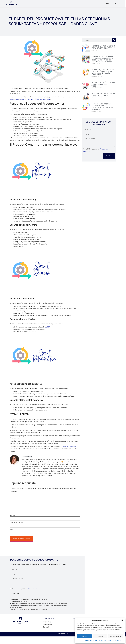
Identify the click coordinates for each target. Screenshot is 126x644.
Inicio (107, 4)
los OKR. (48, 327)
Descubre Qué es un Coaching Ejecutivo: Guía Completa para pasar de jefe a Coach (104, 47)
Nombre (13, 515)
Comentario (14, 492)
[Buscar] (114, 40)
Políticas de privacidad (34, 589)
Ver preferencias (116, 636)
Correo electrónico (16, 523)
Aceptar (84, 636)
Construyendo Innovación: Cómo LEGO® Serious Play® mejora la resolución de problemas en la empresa (102, 59)
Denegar (100, 636)
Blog (116, 4)
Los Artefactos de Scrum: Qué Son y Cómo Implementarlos (30, 99)
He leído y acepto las (27, 589)
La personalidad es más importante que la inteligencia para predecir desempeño (102, 107)
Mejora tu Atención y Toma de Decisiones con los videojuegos (103, 84)
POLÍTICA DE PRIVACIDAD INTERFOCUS (90, 641)
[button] (122, 620)
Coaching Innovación (69, 446)
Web (11, 530)
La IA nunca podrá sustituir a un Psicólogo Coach (103, 94)
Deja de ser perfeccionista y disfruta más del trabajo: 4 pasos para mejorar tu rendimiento (103, 72)
